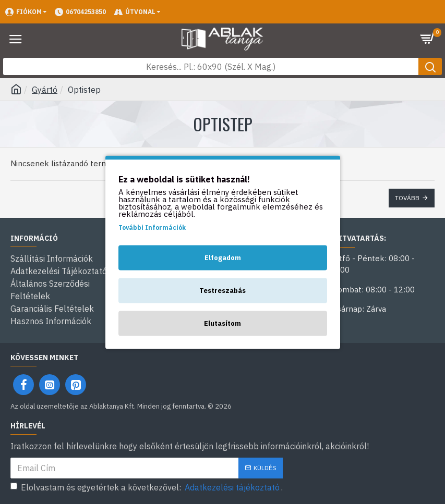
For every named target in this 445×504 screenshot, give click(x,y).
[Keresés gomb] (430, 66)
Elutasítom (222, 323)
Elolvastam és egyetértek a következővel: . (147, 487)
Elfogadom (223, 257)
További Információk (152, 227)
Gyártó (45, 90)
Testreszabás (222, 290)
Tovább (407, 198)
